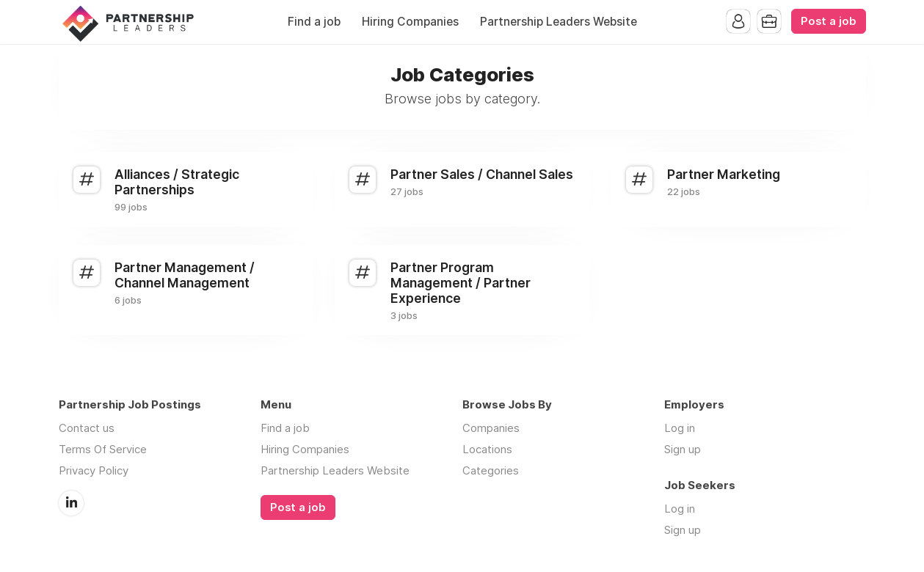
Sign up (683, 449)
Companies (491, 428)
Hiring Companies (410, 22)
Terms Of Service (103, 449)
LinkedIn (71, 503)
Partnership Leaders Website (559, 22)
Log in (680, 428)
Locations (487, 449)
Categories (491, 470)
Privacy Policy (94, 470)
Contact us (87, 428)
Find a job (314, 22)
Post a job (829, 21)
